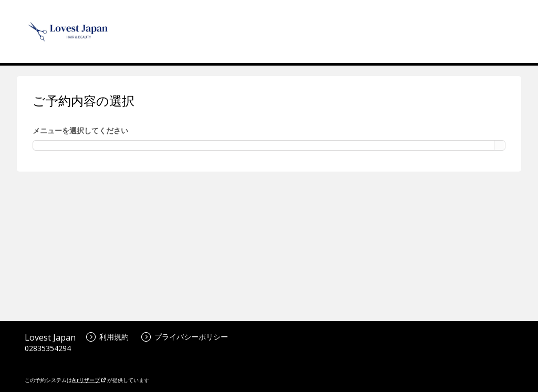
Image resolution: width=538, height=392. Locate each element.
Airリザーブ (89, 380)
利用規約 (107, 337)
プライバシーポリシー (185, 337)
